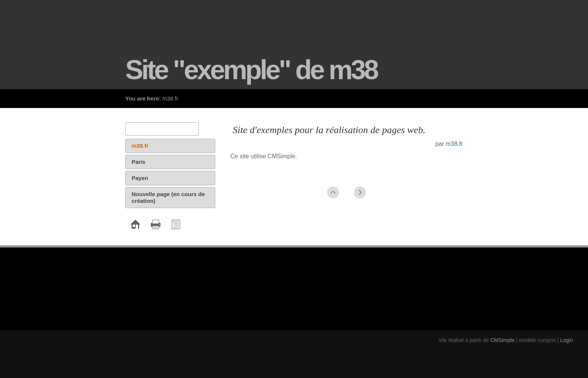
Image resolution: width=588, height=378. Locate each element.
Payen (140, 178)
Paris (139, 162)
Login (567, 340)
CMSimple (503, 340)
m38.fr (454, 144)
